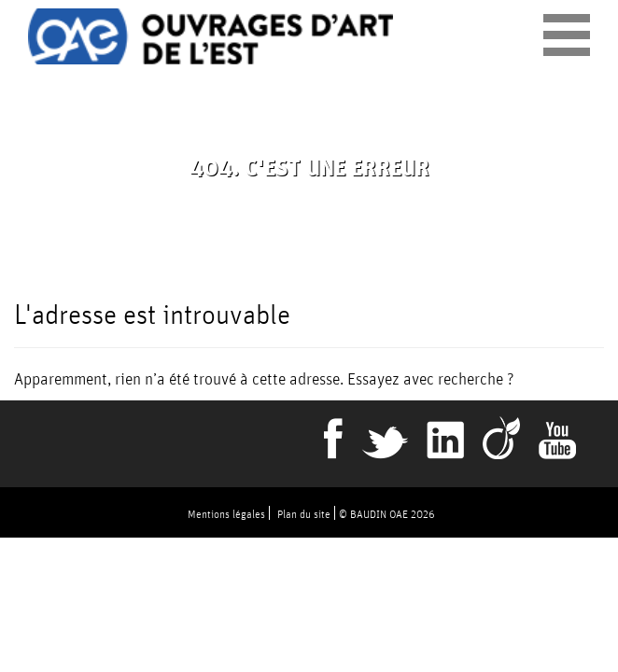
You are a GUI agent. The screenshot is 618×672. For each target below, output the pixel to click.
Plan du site (304, 514)
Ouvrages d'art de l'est (211, 36)
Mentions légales (226, 514)
